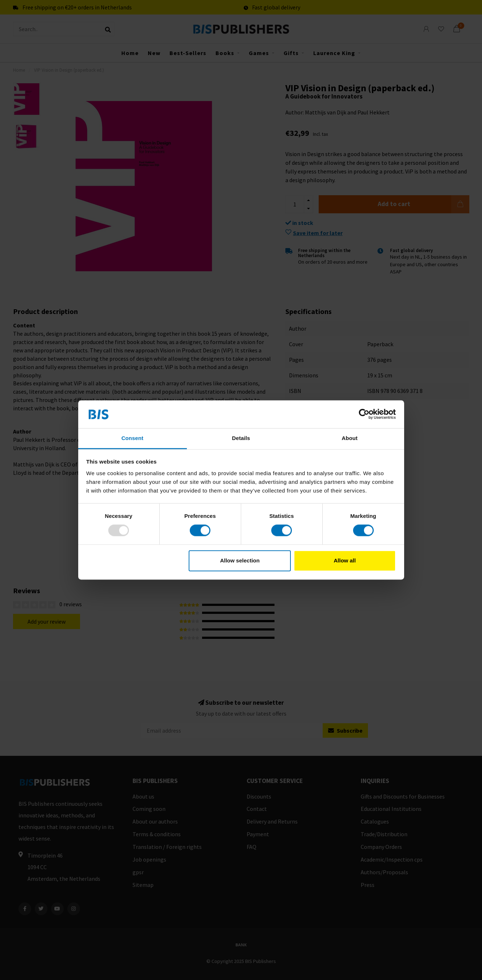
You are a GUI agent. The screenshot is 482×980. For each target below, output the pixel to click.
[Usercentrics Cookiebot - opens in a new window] (364, 414)
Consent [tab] (132, 438)
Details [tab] (241, 438)
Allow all (345, 560)
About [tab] (350, 438)
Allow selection (240, 560)
